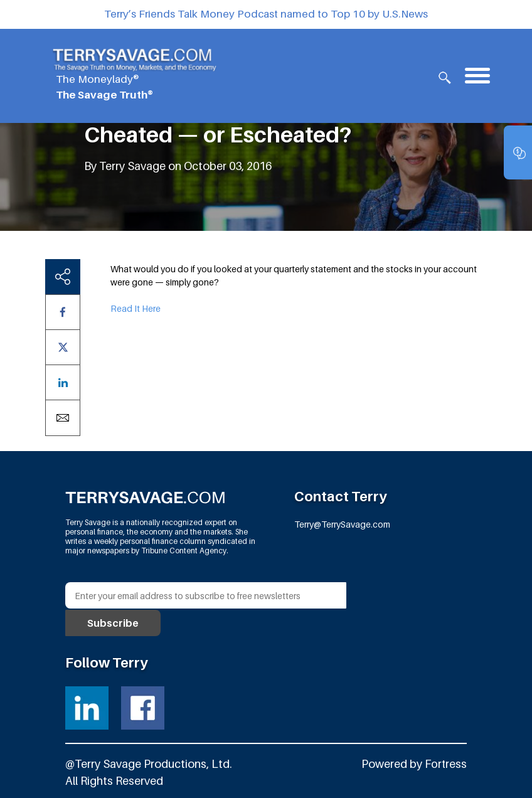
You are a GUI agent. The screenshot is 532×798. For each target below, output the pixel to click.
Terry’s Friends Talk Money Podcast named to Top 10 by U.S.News (266, 14)
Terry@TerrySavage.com (342, 524)
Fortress (445, 763)
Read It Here (136, 308)
